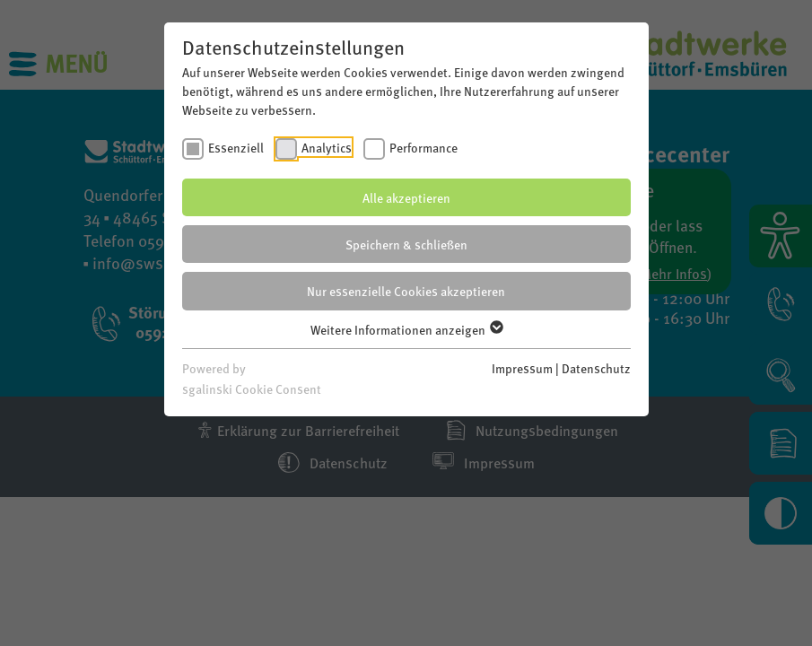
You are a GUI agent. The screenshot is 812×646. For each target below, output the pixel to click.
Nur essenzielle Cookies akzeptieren (406, 291)
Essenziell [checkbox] (236, 147)
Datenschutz (596, 368)
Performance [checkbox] (423, 147)
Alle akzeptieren (406, 197)
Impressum (522, 368)
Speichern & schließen (406, 244)
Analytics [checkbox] (327, 147)
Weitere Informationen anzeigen (406, 329)
